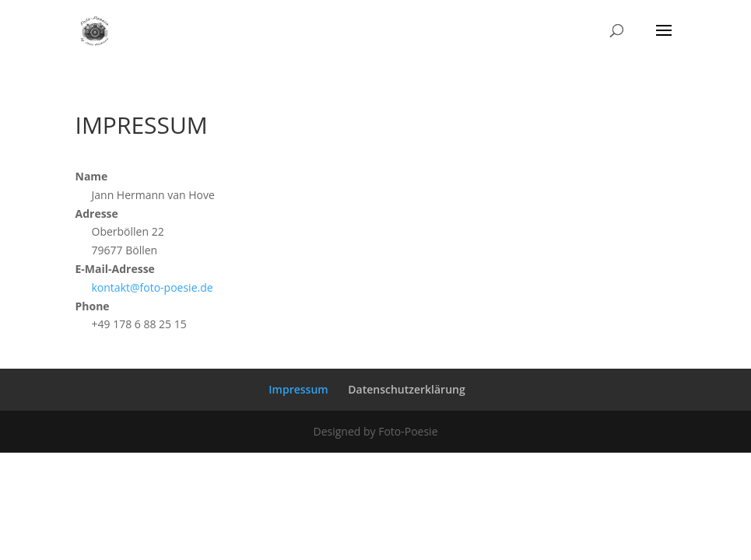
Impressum (298, 389)
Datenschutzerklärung (406, 389)
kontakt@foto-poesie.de (153, 287)
